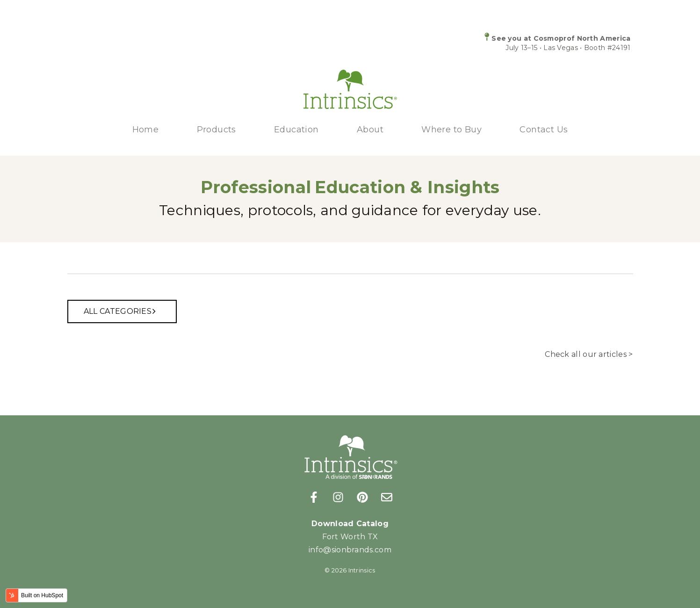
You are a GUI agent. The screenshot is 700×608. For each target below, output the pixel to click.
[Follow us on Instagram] (338, 497)
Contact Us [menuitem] (544, 130)
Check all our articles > (589, 354)
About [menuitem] (370, 130)
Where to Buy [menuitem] (451, 130)
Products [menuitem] (216, 130)
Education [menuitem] (296, 130)
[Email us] (387, 497)
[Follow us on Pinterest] (362, 497)
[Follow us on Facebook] (314, 497)
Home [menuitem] (146, 130)
